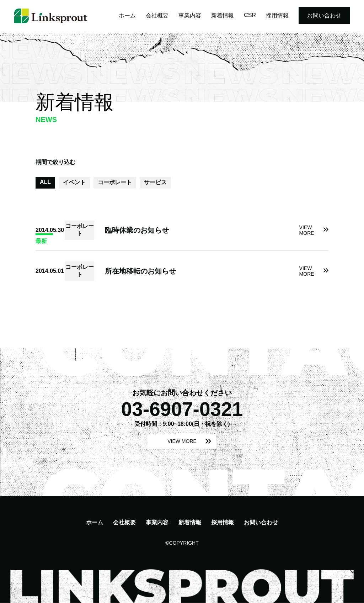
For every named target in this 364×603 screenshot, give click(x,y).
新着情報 (223, 15)
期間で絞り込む (55, 162)
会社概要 (157, 15)
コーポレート (115, 182)
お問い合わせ (324, 15)
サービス (155, 182)
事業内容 (190, 15)
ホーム (127, 15)
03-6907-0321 (182, 409)
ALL (45, 182)
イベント (74, 182)
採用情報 (277, 15)
